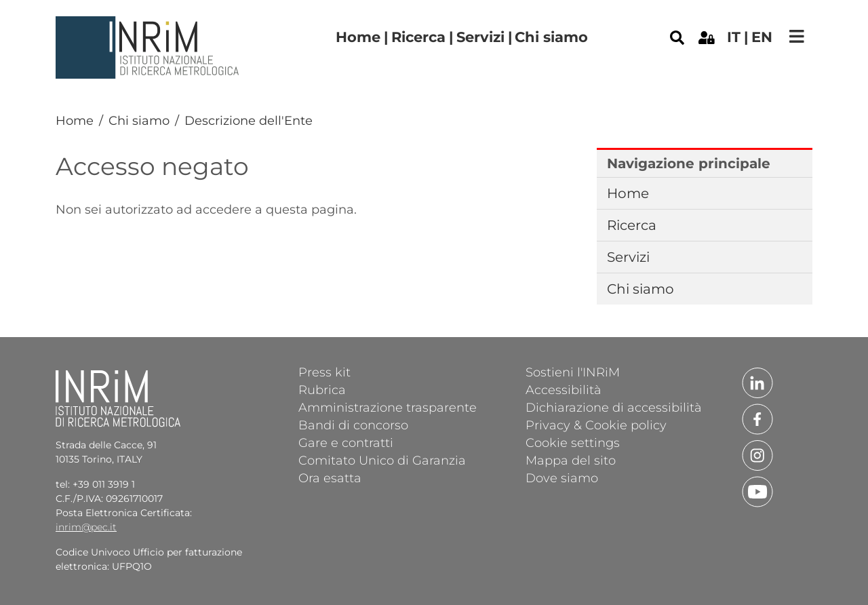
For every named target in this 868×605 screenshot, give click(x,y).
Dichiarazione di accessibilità (614, 407)
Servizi (480, 37)
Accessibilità (564, 389)
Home (358, 37)
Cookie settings (573, 442)
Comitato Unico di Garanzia (382, 460)
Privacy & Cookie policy (596, 425)
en (762, 37)
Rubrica (322, 389)
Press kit (324, 372)
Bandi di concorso (353, 425)
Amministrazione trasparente (388, 407)
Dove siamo (562, 477)
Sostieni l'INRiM (573, 372)
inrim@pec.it (86, 527)
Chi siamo (551, 37)
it (734, 37)
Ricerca (418, 37)
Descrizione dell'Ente (249, 121)
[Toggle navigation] (797, 36)
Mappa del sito (571, 460)
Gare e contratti (346, 442)
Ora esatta (330, 477)
